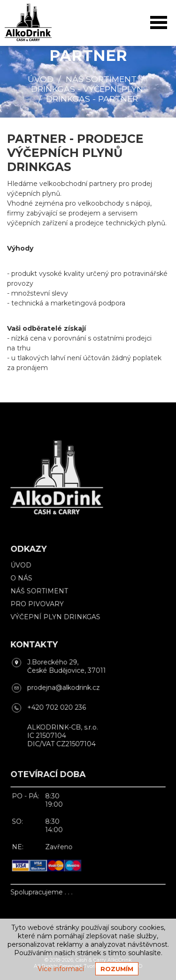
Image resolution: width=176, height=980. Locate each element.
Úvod (41, 79)
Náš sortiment (101, 79)
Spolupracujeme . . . (44, 882)
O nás (24, 583)
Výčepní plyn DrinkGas (57, 620)
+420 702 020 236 (58, 706)
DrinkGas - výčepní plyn (87, 89)
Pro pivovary (39, 607)
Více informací (61, 969)
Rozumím (117, 969)
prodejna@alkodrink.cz (65, 687)
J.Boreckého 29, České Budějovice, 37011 (68, 667)
